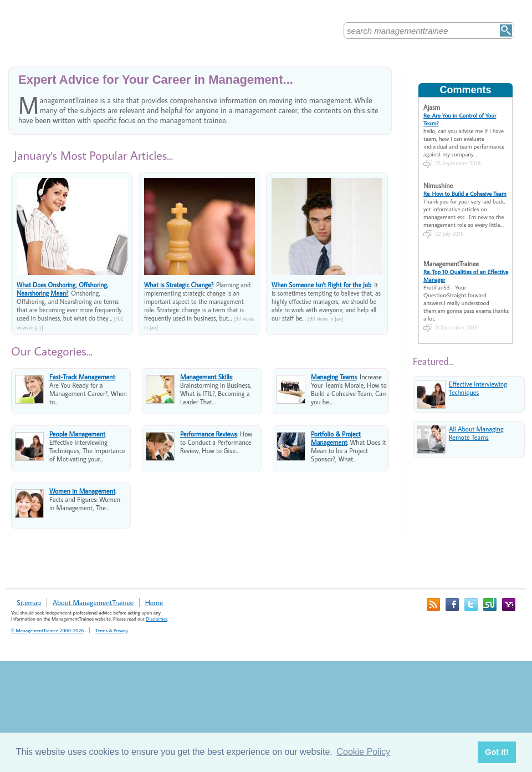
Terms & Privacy (111, 630)
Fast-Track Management (82, 377)
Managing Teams (334, 377)
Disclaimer (157, 619)
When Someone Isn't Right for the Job (321, 285)
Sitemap (29, 602)
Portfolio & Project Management (336, 438)
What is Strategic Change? (179, 285)
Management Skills (206, 377)
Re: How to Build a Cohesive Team (465, 194)
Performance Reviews (209, 434)
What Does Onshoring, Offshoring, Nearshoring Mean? (62, 289)
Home (154, 602)
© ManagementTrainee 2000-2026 (47, 630)
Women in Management (82, 491)
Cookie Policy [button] (363, 752)
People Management (77, 434)
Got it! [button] (497, 752)
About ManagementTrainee (93, 602)
